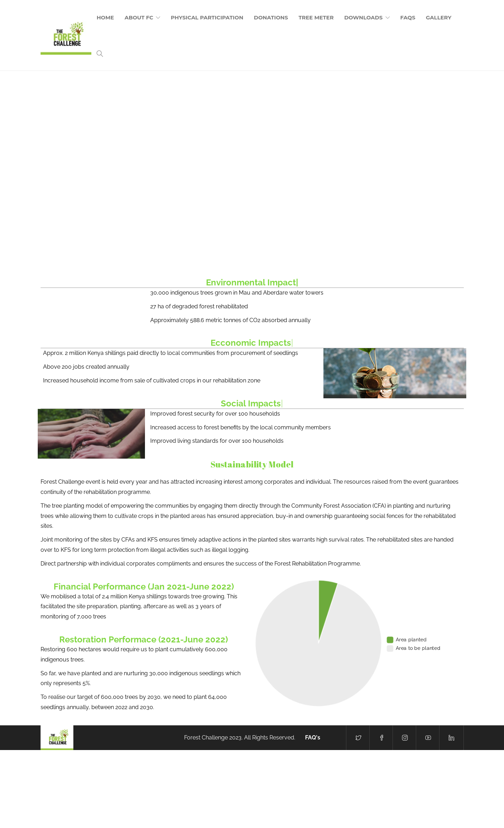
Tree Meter (316, 17)
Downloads (363, 17)
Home (105, 17)
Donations (271, 17)
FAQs (408, 17)
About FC (139, 17)
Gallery (439, 17)
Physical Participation (207, 17)
